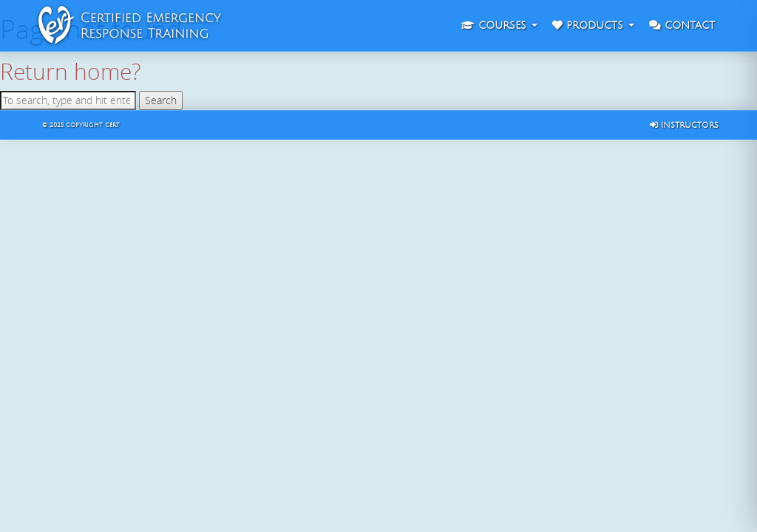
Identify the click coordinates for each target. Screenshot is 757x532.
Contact (682, 25)
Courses (499, 25)
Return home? (71, 71)
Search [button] (161, 100)
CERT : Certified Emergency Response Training (46, 25)
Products (593, 25)
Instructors (684, 125)
